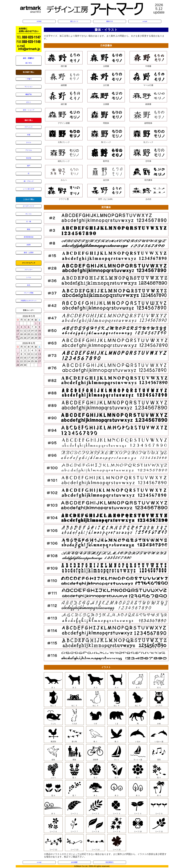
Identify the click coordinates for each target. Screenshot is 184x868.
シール (29, 277)
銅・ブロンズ (29, 181)
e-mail (145, 21)
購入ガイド (74, 21)
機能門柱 (29, 94)
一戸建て (29, 79)
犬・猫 (29, 221)
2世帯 (29, 245)
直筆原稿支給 (29, 237)
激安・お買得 (29, 253)
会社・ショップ (29, 110)
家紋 (29, 229)
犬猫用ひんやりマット (29, 301)
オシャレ (29, 214)
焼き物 (29, 158)
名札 (29, 285)
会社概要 (74, 862)
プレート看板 (29, 293)
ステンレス (29, 127)
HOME (39, 21)
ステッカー (29, 270)
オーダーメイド (29, 206)
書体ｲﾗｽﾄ (110, 21)
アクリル (29, 150)
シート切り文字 (29, 189)
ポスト (29, 102)
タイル (29, 142)
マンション (29, 87)
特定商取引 (110, 862)
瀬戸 (29, 166)
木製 (29, 135)
